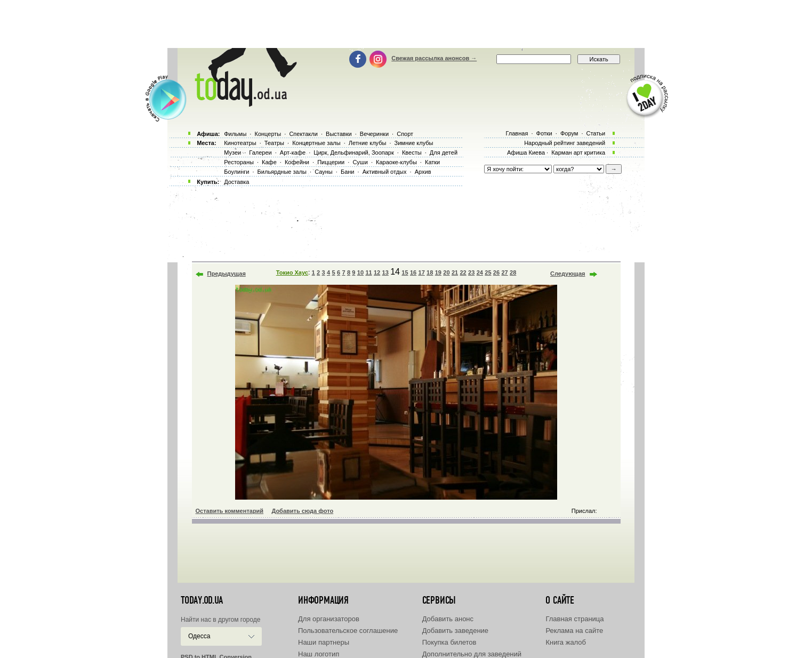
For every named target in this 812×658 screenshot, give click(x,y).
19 (438, 272)
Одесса (199, 636)
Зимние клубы (414, 143)
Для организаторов (329, 619)
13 (385, 272)
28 (513, 272)
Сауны (324, 172)
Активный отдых (385, 172)
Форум (569, 133)
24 (480, 272)
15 (405, 272)
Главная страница (574, 619)
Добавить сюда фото (302, 511)
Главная (517, 133)
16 (413, 272)
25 (488, 272)
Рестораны (239, 162)
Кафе (269, 162)
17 (422, 272)
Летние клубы (368, 143)
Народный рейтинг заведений (565, 143)
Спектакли (303, 134)
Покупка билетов (449, 642)
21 (455, 272)
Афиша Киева (526, 153)
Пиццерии (331, 162)
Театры (274, 143)
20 (446, 272)
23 (471, 272)
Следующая (568, 274)
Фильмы (235, 134)
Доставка (236, 182)
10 (360, 272)
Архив (423, 172)
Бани (348, 172)
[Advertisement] (406, 24)
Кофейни (297, 162)
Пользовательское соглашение (348, 631)
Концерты (268, 134)
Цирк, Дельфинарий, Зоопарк (353, 153)
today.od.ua (202, 600)
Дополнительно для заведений (472, 654)
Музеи (232, 153)
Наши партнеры (324, 642)
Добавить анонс (448, 619)
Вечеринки (374, 134)
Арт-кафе (293, 153)
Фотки (544, 133)
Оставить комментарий (230, 511)
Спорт (405, 134)
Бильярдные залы (282, 172)
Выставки (339, 134)
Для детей (444, 153)
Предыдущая (227, 274)
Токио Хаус (292, 272)
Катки (432, 162)
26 (496, 272)
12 (377, 272)
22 (463, 272)
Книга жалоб (566, 642)
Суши (360, 162)
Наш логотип (319, 654)
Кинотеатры (240, 143)
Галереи (260, 153)
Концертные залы (316, 143)
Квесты (412, 153)
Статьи (596, 133)
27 (504, 272)
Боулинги (236, 172)
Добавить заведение (455, 631)
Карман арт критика (578, 153)
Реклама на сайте (574, 631)
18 (430, 272)
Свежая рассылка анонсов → (434, 58)
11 (368, 272)
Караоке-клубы (396, 162)
